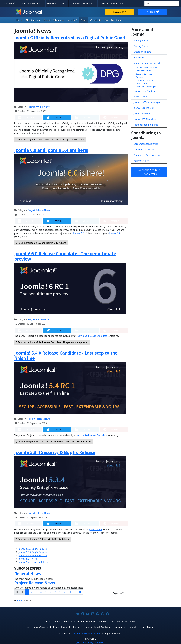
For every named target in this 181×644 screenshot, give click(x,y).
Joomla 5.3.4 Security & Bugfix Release (55, 452)
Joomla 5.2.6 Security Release (34, 562)
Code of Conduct (143, 71)
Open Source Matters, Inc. (87, 634)
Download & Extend (31, 3)
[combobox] (162, 3)
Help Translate (119, 627)
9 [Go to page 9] (64, 592)
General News (27, 574)
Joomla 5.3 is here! (28, 559)
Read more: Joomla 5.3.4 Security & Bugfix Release (43, 539)
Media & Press (142, 83)
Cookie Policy (76, 627)
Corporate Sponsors (144, 150)
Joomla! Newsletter (143, 113)
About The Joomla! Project (147, 63)
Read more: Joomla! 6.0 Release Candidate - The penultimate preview (52, 342)
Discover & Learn (56, 3)
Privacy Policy (60, 627)
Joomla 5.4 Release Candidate (92, 435)
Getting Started (141, 46)
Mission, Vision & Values (147, 68)
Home (19, 20)
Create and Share (142, 52)
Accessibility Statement (39, 627)
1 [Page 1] (27, 592)
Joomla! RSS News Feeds (146, 119)
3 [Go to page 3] (36, 592)
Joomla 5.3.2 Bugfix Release (33, 552)
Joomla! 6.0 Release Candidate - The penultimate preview (65, 256)
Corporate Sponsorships (146, 144)
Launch (152, 12)
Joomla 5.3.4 (95, 529)
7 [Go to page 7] (55, 592)
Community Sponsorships (147, 155)
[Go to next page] (75, 592)
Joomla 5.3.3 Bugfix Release (33, 549)
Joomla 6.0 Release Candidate (92, 336)
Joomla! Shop (140, 97)
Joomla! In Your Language (147, 102)
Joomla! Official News (39, 107)
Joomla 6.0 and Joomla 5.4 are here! (51, 150)
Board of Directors (144, 74)
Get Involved (140, 57)
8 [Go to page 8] (60, 592)
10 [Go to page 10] (70, 592)
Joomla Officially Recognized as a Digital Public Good (70, 38)
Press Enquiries (113, 20)
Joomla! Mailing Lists (144, 108)
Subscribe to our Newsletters (149, 172)
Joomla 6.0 (79, 233)
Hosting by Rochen (90, 642)
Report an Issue (137, 627)
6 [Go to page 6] (50, 592)
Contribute (96, 20)
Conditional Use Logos (146, 87)
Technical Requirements (146, 125)
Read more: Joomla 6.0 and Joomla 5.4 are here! (41, 243)
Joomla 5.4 (115, 233)
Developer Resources (110, 3)
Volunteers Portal (142, 161)
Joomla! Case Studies (144, 91)
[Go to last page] (80, 592)
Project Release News (39, 210)
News (84, 20)
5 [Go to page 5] (46, 592)
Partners (140, 77)
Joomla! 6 (72, 20)
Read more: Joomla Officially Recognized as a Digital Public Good (50, 140)
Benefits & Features (54, 20)
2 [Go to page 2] (32, 592)
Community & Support (82, 3)
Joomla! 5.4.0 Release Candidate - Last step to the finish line (66, 355)
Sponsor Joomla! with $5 (97, 627)
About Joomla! (33, 20)
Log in (150, 627)
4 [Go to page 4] (41, 592)
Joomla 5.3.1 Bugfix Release (33, 555)
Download (120, 12)
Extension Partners (144, 80)
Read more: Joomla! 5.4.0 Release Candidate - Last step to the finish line (54, 442)
